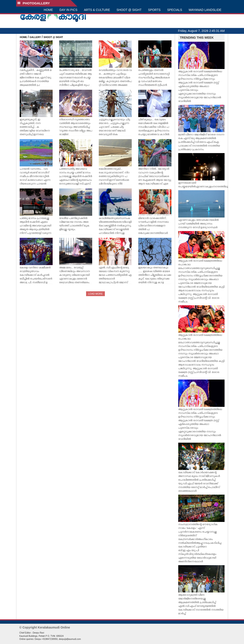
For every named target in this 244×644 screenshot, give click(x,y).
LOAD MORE (95, 294)
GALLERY (35, 37)
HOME (48, 10)
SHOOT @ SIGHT (129, 10)
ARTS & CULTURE (97, 10)
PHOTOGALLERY (34, 3)
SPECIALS (175, 10)
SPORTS (154, 10)
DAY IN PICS (68, 10)
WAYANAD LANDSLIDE (205, 10)
